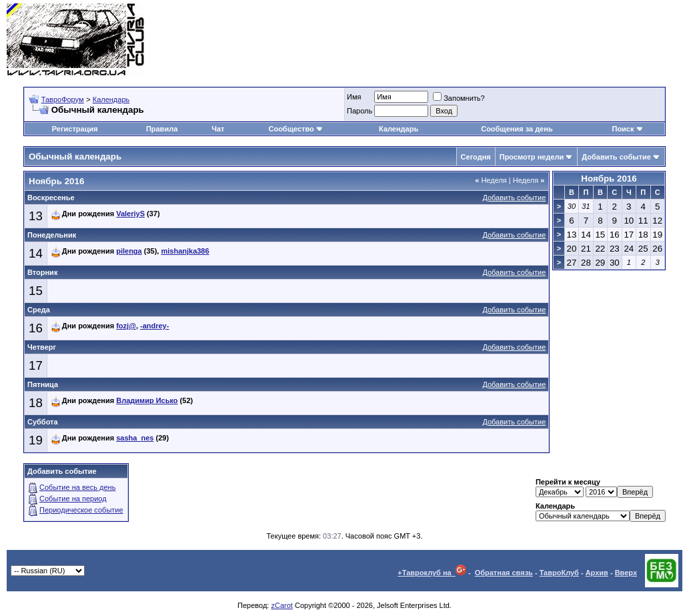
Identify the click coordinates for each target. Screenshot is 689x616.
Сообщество (295, 129)
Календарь (111, 99)
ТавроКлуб (559, 573)
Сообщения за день (517, 129)
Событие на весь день (77, 487)
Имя (354, 97)
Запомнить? (459, 98)
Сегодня (476, 157)
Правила (162, 129)
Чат (218, 129)
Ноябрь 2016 (609, 179)
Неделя (491, 180)
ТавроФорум (63, 99)
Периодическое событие (81, 510)
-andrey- (154, 326)
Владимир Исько (147, 400)
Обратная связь (504, 573)
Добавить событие (616, 157)
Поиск (627, 129)
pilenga (129, 251)
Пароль (360, 111)
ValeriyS (130, 214)
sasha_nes (135, 438)
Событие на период (73, 499)
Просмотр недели (532, 157)
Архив (597, 573)
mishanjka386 (185, 251)
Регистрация (75, 129)
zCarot (281, 605)
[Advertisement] (440, 40)
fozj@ (126, 326)
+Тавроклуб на (432, 573)
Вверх (626, 573)
